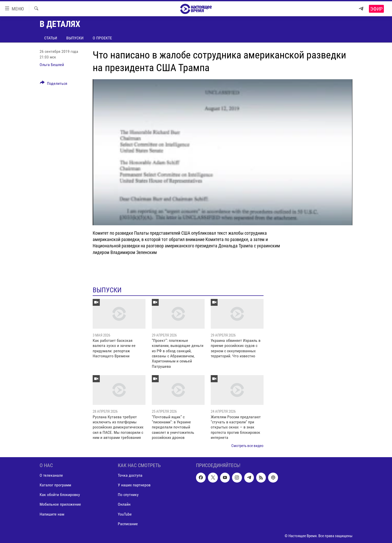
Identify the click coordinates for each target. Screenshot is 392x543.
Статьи (51, 38)
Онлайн (124, 504)
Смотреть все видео (247, 446)
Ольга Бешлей (52, 65)
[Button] (54, 84)
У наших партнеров (134, 485)
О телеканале (51, 475)
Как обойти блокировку (60, 495)
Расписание (128, 524)
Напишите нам (52, 514)
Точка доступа (130, 475)
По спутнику (128, 495)
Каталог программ (55, 485)
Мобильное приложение (60, 504)
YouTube (125, 514)
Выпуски (75, 38)
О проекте (102, 38)
